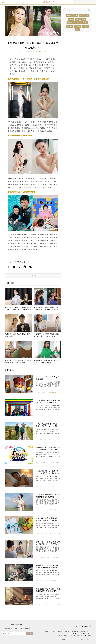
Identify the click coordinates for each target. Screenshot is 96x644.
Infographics (56, 439)
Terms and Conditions (76, 635)
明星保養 (18, 262)
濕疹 (77, 19)
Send (29, 634)
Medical (53, 534)
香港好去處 (79, 23)
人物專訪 (77, 26)
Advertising (88, 635)
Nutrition (56, 604)
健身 (77, 30)
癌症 (87, 16)
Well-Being (54, 392)
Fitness (53, 486)
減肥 (86, 23)
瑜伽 (76, 16)
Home (46, 631)
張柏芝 (27, 262)
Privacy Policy (63, 635)
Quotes (83, 633)
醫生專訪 (69, 16)
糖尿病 (83, 19)
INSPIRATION (42, 52)
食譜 (81, 16)
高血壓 (71, 19)
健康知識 (69, 26)
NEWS (90, 633)
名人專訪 (85, 26)
